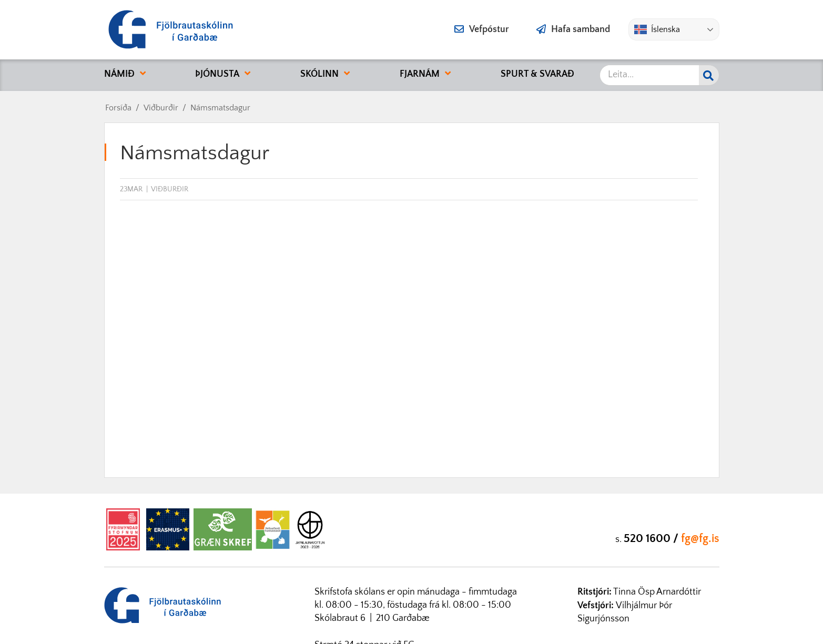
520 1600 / (652, 539)
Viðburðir (161, 108)
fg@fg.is (700, 539)
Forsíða (118, 108)
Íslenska (657, 29)
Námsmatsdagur (220, 108)
